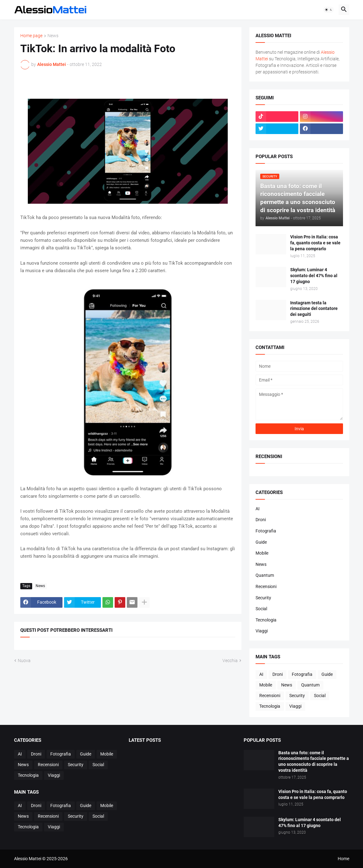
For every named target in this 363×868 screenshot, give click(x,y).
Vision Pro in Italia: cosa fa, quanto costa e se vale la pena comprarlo (315, 243)
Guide (261, 542)
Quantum (265, 575)
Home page (31, 36)
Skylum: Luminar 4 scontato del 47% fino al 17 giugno (314, 276)
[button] (329, 10)
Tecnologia (266, 620)
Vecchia (230, 661)
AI (258, 509)
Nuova (24, 661)
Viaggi (262, 631)
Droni (261, 520)
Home (343, 859)
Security (263, 598)
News (53, 36)
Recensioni (266, 586)
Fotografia (266, 531)
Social (261, 609)
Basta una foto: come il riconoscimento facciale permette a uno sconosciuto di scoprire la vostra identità (314, 762)
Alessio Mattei (52, 64)
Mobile (262, 553)
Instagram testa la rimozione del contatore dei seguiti (314, 309)
